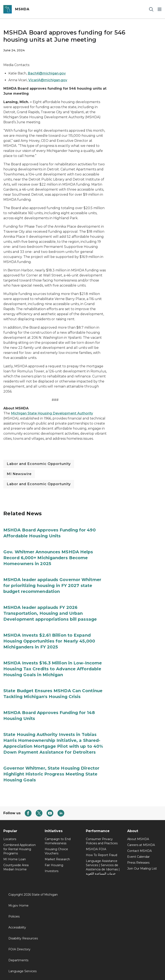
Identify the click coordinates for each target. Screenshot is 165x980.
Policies (14, 916)
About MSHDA (138, 839)
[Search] (151, 9)
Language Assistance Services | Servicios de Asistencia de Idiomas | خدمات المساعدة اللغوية (103, 867)
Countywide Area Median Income (16, 867)
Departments (18, 960)
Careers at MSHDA (141, 845)
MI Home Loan (15, 859)
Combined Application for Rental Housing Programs (20, 849)
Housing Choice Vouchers (56, 851)
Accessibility (17, 927)
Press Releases (138, 863)
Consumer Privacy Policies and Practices (102, 841)
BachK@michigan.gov (47, 73)
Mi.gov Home (18, 906)
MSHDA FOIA (96, 849)
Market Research (57, 859)
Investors (52, 871)
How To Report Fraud (101, 855)
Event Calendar (138, 857)
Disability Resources (23, 938)
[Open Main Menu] (160, 9)
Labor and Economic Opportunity (39, 464)
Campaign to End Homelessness (58, 841)
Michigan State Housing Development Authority (52, 413)
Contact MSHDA (139, 851)
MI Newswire (19, 474)
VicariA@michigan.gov (48, 80)
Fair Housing (54, 865)
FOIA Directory (19, 949)
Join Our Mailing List (142, 868)
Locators (10, 839)
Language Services (22, 971)
